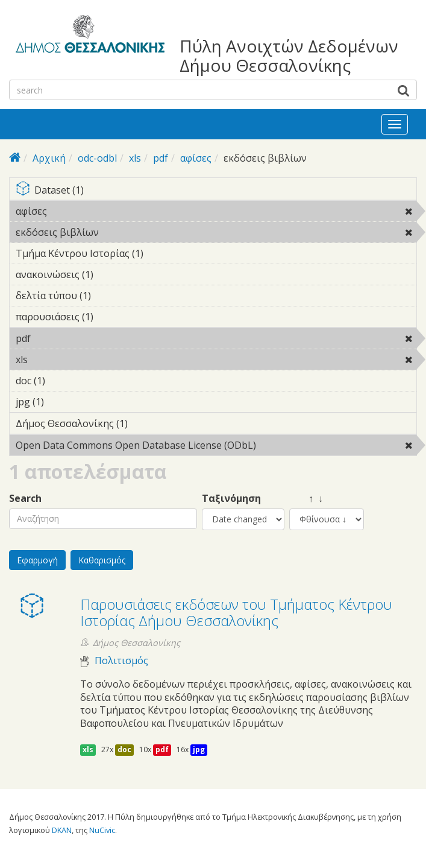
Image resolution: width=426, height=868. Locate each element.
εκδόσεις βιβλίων (130, 232)
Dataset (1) (216, 191)
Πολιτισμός (121, 661)
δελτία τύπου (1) (110, 296)
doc (124, 749)
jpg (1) (63, 402)
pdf (161, 158)
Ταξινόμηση (231, 499)
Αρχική (49, 158)
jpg (199, 749)
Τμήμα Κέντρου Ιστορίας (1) (162, 253)
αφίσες (196, 158)
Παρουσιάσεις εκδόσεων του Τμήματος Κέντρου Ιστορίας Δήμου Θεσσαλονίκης (236, 612)
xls (135, 158)
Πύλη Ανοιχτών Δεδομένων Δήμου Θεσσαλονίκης (289, 55)
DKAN (62, 830)
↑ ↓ (306, 499)
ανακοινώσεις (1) (112, 274)
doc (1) (64, 381)
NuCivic (102, 830)
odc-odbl (97, 158)
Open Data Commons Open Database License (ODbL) (216, 447)
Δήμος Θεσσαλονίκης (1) (146, 423)
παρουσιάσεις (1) (112, 317)
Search (25, 499)
